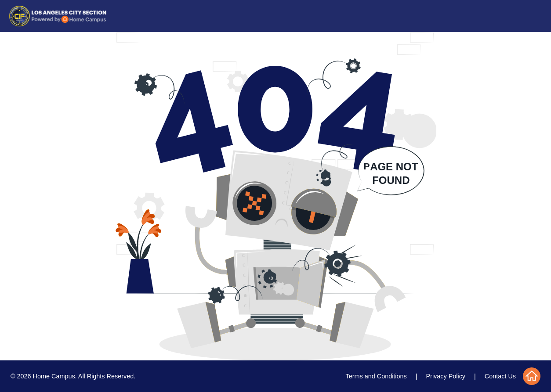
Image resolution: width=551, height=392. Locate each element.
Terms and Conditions (376, 376)
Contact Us (500, 376)
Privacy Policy (446, 376)
